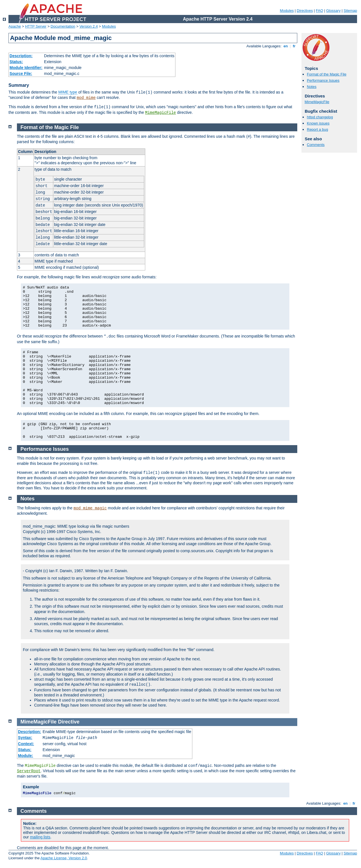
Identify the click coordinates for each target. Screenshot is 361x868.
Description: (21, 56)
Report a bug (317, 129)
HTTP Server (36, 26)
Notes (312, 87)
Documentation (63, 26)
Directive (69, 722)
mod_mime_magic (90, 508)
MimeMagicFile (161, 113)
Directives (305, 11)
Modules (287, 11)
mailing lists (40, 837)
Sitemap (350, 11)
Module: (26, 756)
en (286, 46)
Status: (16, 62)
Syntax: (25, 738)
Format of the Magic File (327, 74)
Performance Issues (323, 80)
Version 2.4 (89, 26)
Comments (316, 145)
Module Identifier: (26, 68)
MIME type (68, 92)
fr (294, 46)
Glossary (333, 11)
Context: (26, 744)
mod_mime (86, 98)
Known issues (318, 123)
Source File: (21, 74)
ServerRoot (29, 771)
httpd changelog (320, 117)
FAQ (320, 11)
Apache (15, 26)
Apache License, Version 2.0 (64, 858)
